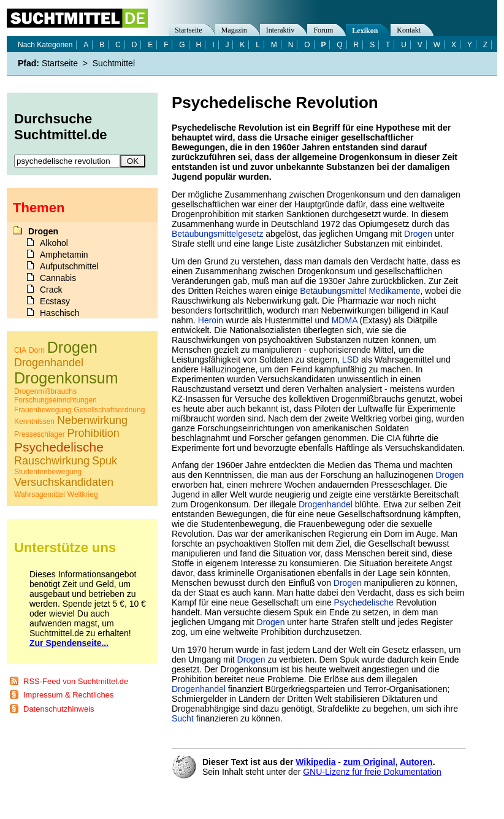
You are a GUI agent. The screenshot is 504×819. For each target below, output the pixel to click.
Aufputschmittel (69, 266)
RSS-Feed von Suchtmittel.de (76, 681)
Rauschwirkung (52, 461)
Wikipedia (315, 762)
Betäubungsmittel (333, 291)
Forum (323, 30)
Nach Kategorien (45, 45)
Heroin (211, 320)
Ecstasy (55, 301)
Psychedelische (364, 602)
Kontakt (409, 30)
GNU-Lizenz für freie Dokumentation (372, 772)
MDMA (345, 320)
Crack (51, 290)
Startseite (189, 30)
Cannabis (58, 278)
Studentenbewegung (48, 472)
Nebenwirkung (92, 420)
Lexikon (365, 31)
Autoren (416, 762)
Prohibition (94, 433)
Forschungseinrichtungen (55, 400)
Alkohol (54, 243)
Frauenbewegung (43, 410)
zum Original (369, 762)
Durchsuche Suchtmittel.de (61, 127)
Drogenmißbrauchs (45, 391)
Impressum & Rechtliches (68, 695)
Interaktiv (281, 30)
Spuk (105, 461)
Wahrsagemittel (40, 494)
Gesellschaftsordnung (109, 410)
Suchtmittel (114, 63)
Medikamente (394, 291)
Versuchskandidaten (64, 482)
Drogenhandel (326, 504)
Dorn (37, 350)
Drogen (418, 234)
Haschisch (60, 313)
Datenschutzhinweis (59, 709)
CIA (20, 350)
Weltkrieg (83, 494)
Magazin (234, 30)
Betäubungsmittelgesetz (217, 234)
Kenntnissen (34, 421)
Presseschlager (40, 434)
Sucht (183, 718)
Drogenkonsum (66, 378)
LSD (350, 360)
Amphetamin (64, 255)
